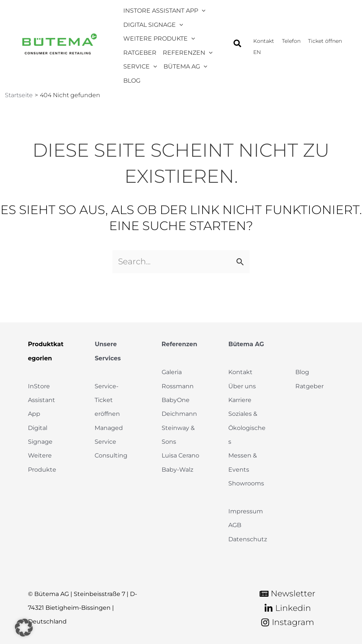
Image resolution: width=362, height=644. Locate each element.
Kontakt (240, 372)
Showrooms (246, 483)
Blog (302, 372)
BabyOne (176, 400)
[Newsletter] (288, 594)
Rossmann (178, 386)
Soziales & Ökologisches (247, 428)
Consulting (111, 455)
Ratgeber (309, 386)
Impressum (246, 511)
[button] (238, 38)
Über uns (242, 386)
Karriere (240, 400)
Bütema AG (246, 344)
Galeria (172, 372)
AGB (235, 525)
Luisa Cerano (180, 455)
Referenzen (180, 344)
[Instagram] (287, 622)
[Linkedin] (288, 608)
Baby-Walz (177, 470)
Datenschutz (248, 539)
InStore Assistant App (42, 400)
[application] (200, 8)
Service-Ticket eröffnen (107, 400)
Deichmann (179, 414)
